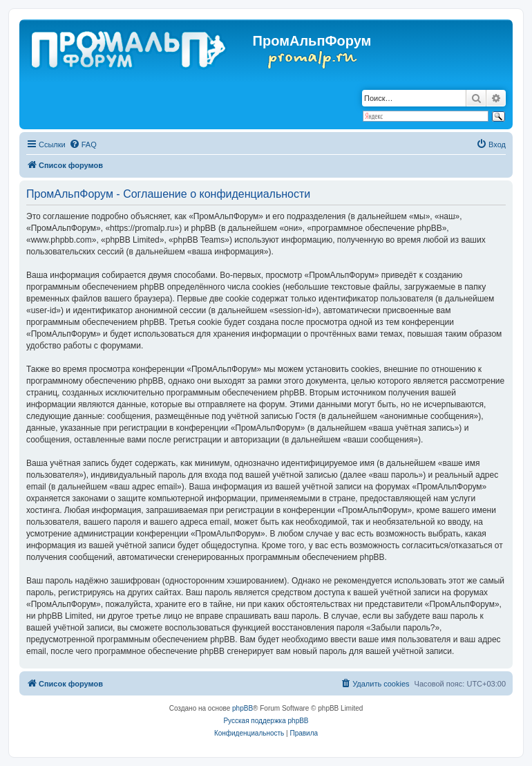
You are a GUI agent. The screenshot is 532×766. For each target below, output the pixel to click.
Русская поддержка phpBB (266, 721)
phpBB (243, 708)
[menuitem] (83, 144)
